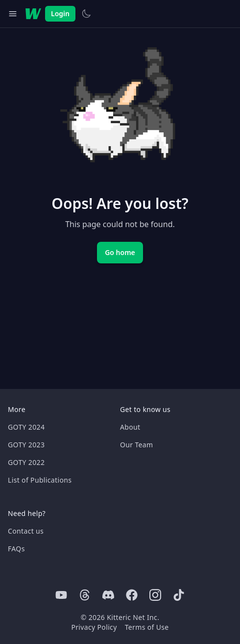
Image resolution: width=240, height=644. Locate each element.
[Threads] (85, 595)
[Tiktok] (179, 595)
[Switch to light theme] (86, 14)
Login (60, 13)
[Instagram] (155, 595)
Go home (120, 252)
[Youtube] (61, 595)
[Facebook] (132, 595)
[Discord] (108, 595)
